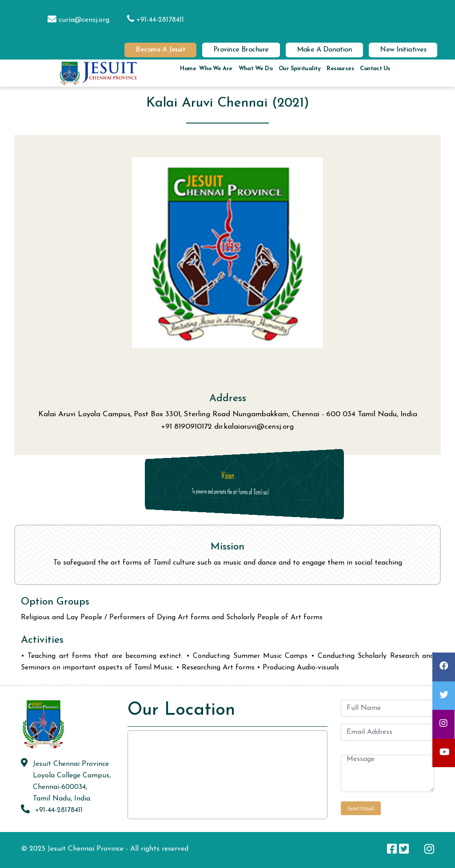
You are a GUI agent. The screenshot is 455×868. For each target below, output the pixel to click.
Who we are (216, 69)
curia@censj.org (74, 20)
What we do (255, 69)
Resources (340, 69)
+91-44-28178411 (151, 20)
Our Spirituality (299, 69)
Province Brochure (241, 50)
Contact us (375, 69)
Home (188, 69)
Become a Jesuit (160, 50)
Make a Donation (325, 50)
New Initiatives (403, 50)
